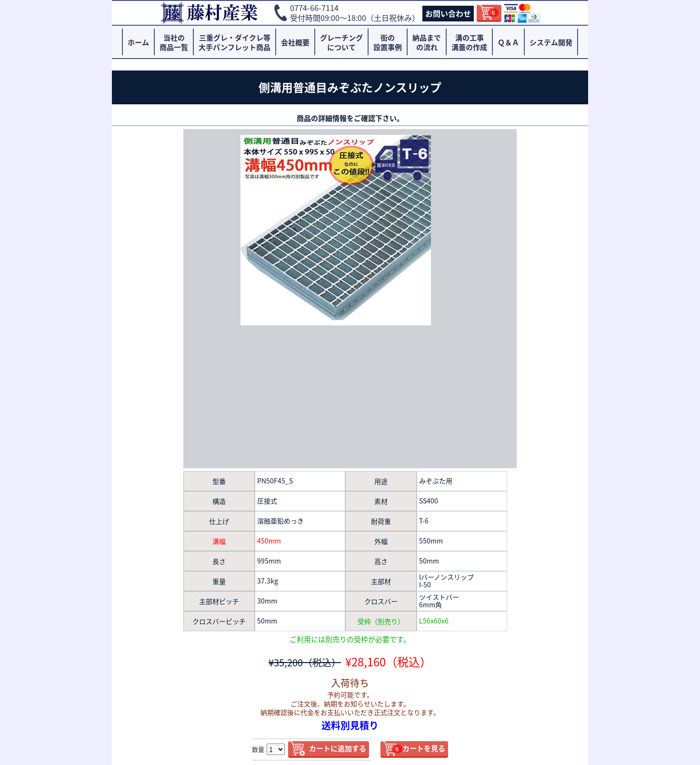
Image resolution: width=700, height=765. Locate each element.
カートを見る (419, 748)
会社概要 (295, 42)
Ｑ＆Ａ (508, 42)
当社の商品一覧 (174, 42)
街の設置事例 (388, 42)
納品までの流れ (427, 42)
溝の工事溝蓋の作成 (469, 42)
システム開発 (551, 42)
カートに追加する (338, 748)
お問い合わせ (448, 13)
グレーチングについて (341, 42)
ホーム (138, 42)
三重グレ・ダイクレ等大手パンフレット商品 (235, 42)
